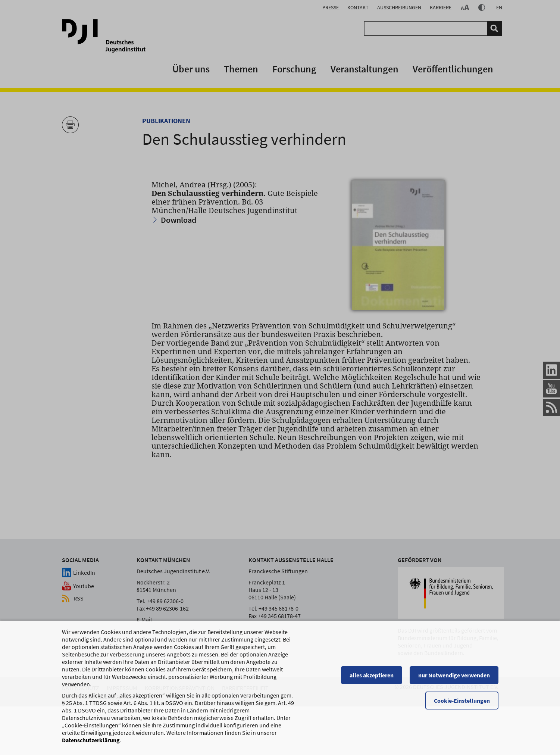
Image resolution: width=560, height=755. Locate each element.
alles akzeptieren (372, 675)
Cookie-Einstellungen (462, 701)
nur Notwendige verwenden (454, 675)
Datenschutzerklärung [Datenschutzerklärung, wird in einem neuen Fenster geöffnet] (91, 740)
